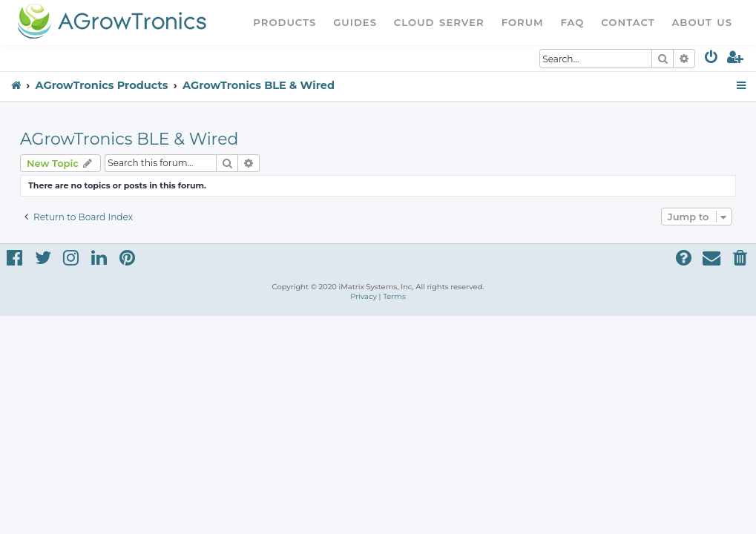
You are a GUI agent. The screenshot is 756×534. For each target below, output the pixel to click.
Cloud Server (439, 22)
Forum (523, 22)
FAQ (573, 22)
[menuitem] (712, 60)
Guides (355, 22)
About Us (702, 22)
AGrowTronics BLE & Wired (129, 139)
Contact (628, 22)
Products (285, 22)
